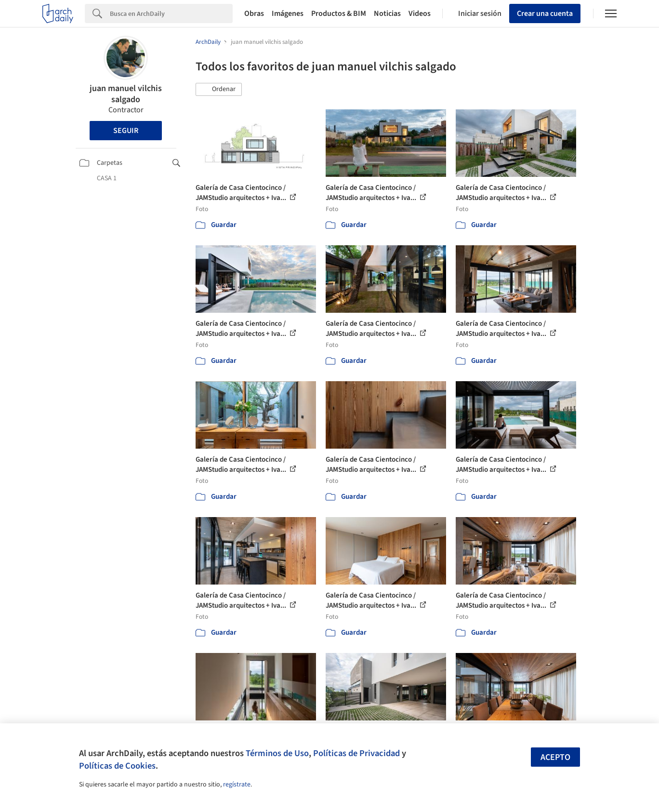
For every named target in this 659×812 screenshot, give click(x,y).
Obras (254, 13)
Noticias (387, 13)
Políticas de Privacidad (356, 753)
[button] (219, 90)
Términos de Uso (277, 753)
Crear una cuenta (545, 13)
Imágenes (288, 13)
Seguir (126, 131)
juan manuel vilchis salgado (126, 94)
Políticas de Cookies (117, 766)
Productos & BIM (339, 13)
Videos (420, 13)
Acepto (555, 757)
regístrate (237, 785)
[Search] (171, 13)
